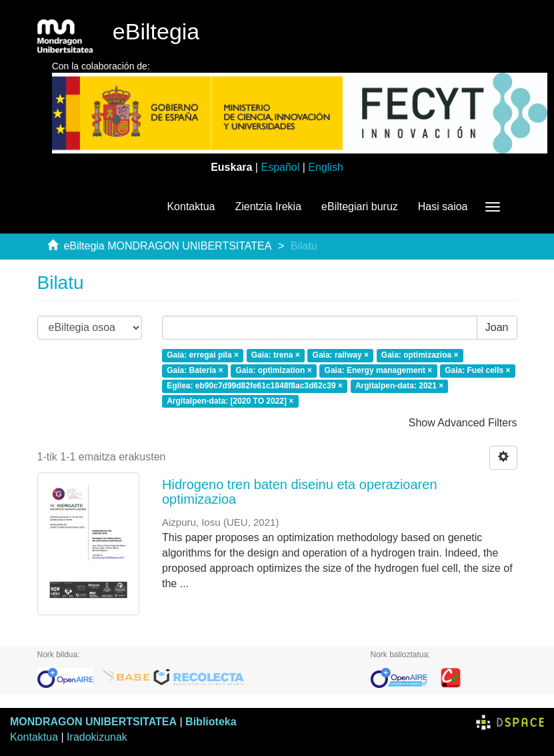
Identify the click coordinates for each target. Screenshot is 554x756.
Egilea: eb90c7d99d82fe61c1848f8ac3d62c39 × (255, 386)
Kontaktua (191, 207)
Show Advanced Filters (463, 423)
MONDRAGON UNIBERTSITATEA (93, 722)
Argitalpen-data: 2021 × (399, 386)
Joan (497, 327)
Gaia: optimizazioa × (420, 355)
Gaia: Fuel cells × (477, 370)
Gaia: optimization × (273, 370)
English (325, 167)
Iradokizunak (97, 737)
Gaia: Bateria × (195, 370)
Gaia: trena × (276, 355)
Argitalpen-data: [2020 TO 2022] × (230, 401)
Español (280, 167)
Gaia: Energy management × (379, 370)
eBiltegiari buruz (360, 207)
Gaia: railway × (341, 355)
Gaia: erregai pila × (203, 355)
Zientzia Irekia (268, 207)
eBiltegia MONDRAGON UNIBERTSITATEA (167, 246)
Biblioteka (211, 722)
